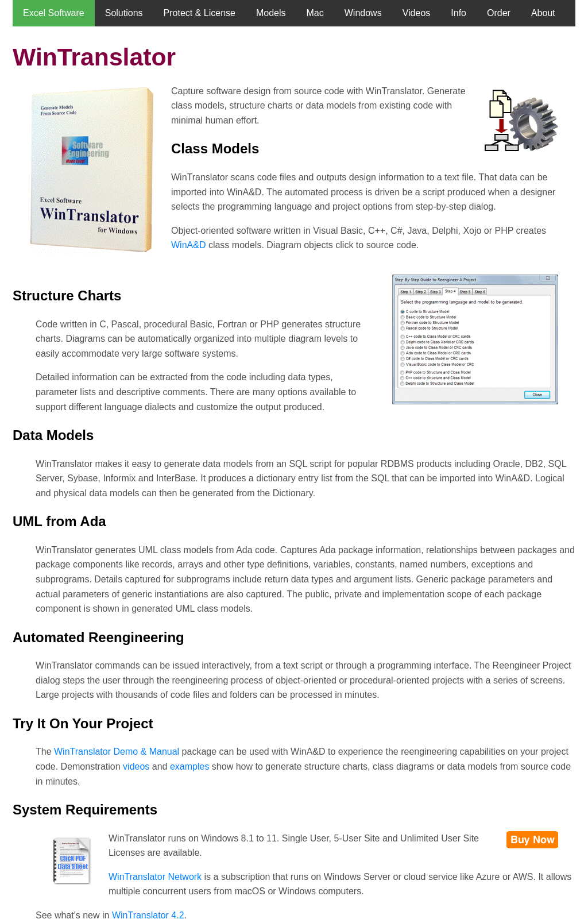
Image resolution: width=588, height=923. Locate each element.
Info (459, 13)
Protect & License (200, 13)
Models (271, 13)
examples (189, 766)
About (543, 13)
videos (136, 766)
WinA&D (188, 245)
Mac (315, 13)
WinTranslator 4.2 (148, 915)
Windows (363, 13)
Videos (417, 13)
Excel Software (54, 13)
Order (499, 13)
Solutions (124, 13)
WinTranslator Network (155, 877)
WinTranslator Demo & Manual (117, 752)
